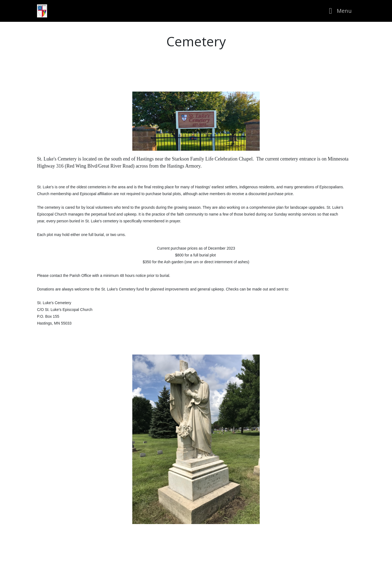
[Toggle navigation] (339, 11)
